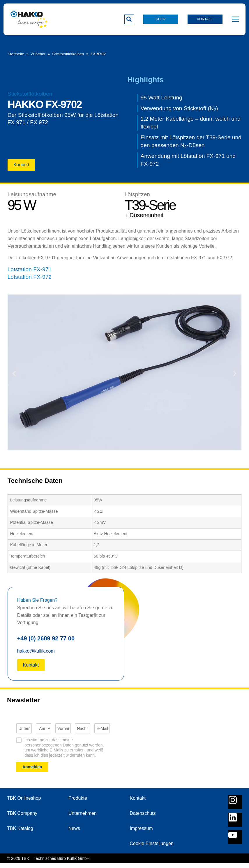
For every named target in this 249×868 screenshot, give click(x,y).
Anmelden (32, 771)
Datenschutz (143, 818)
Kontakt (138, 803)
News (74, 833)
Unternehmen (83, 818)
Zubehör (38, 53)
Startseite (16, 53)
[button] (129, 19)
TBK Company (22, 818)
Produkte (78, 803)
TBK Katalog (20, 833)
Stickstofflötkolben (68, 53)
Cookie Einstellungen (152, 848)
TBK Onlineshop (24, 803)
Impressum (141, 833)
